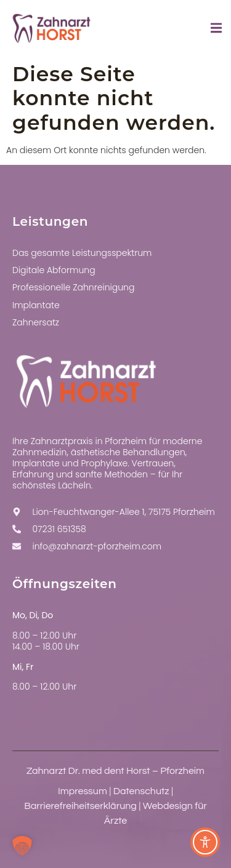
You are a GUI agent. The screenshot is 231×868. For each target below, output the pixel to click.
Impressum (83, 791)
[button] (22, 846)
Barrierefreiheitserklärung (80, 806)
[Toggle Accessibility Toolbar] (205, 842)
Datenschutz (141, 791)
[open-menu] (216, 30)
